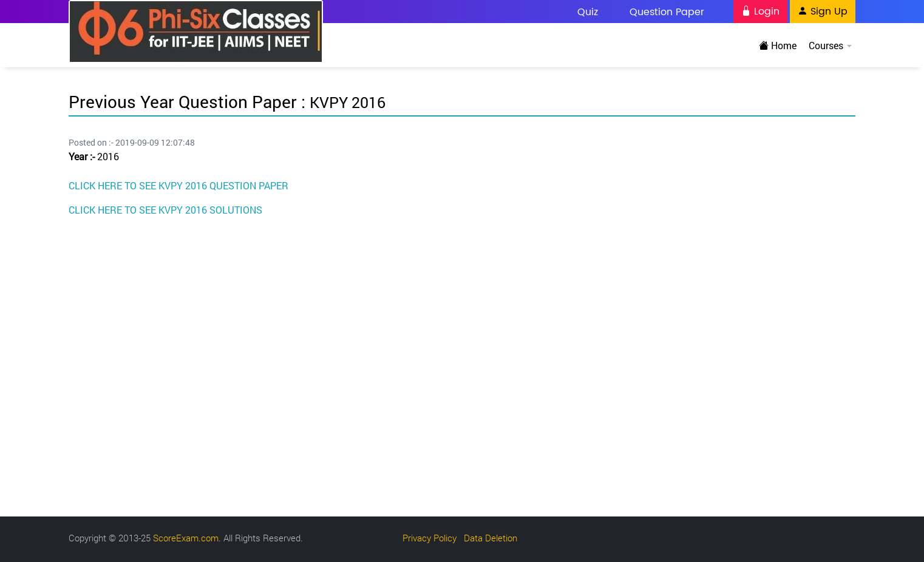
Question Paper (667, 12)
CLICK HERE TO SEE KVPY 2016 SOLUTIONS (165, 210)
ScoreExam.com (186, 538)
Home (778, 45)
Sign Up (823, 12)
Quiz (588, 12)
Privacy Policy (430, 538)
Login (760, 12)
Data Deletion (491, 538)
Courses (829, 45)
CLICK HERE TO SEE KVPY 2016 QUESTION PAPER (178, 185)
